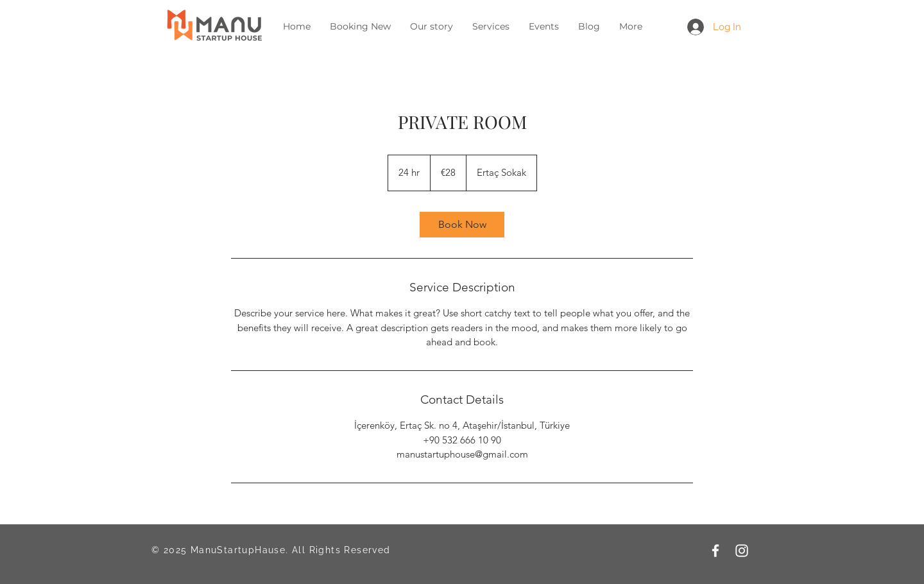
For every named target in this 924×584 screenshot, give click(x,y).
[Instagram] (742, 551)
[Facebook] (715, 551)
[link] (462, 225)
